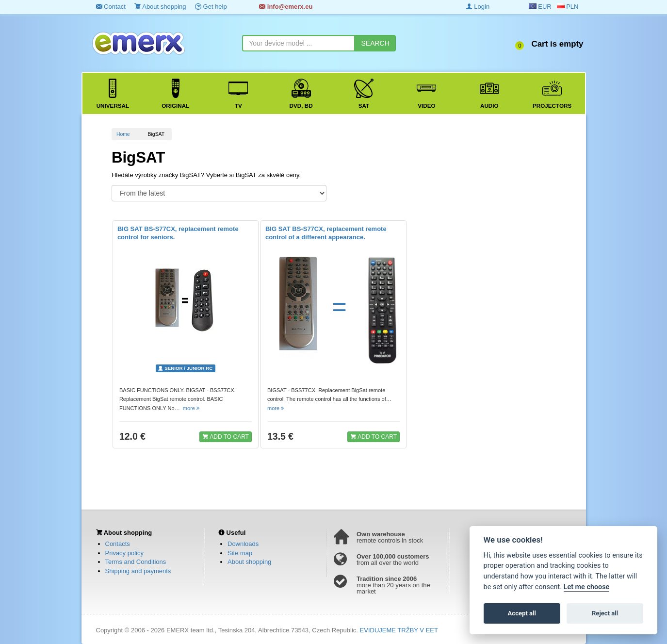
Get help (211, 7)
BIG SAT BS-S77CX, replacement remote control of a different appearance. (326, 233)
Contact (111, 7)
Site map (240, 553)
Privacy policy (124, 553)
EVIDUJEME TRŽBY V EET (399, 630)
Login (478, 7)
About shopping (160, 7)
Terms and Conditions (136, 562)
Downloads (243, 544)
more (192, 408)
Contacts (118, 544)
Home (123, 134)
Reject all (605, 613)
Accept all (522, 613)
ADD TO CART (226, 436)
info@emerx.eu (286, 7)
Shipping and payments (138, 571)
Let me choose (587, 587)
